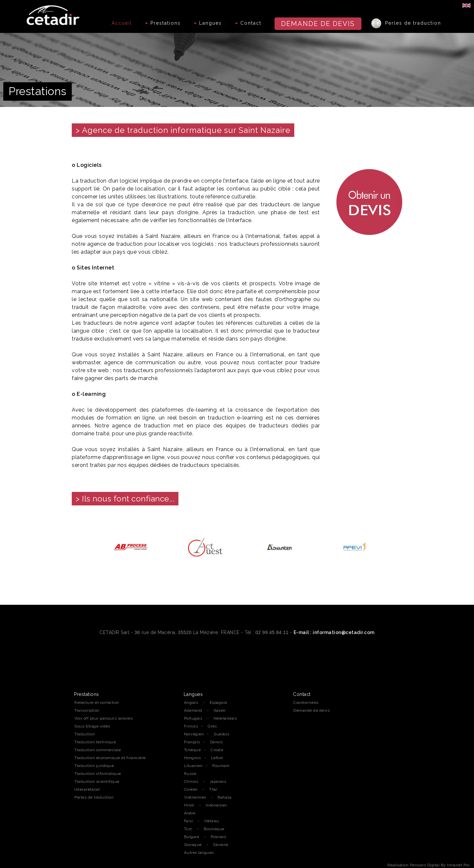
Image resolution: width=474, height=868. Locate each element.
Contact (248, 23)
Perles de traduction (406, 23)
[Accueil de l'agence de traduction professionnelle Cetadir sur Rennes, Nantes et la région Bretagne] (54, 13)
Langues (208, 23)
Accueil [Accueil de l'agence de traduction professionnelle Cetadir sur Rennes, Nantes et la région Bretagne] (122, 23)
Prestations (163, 23)
